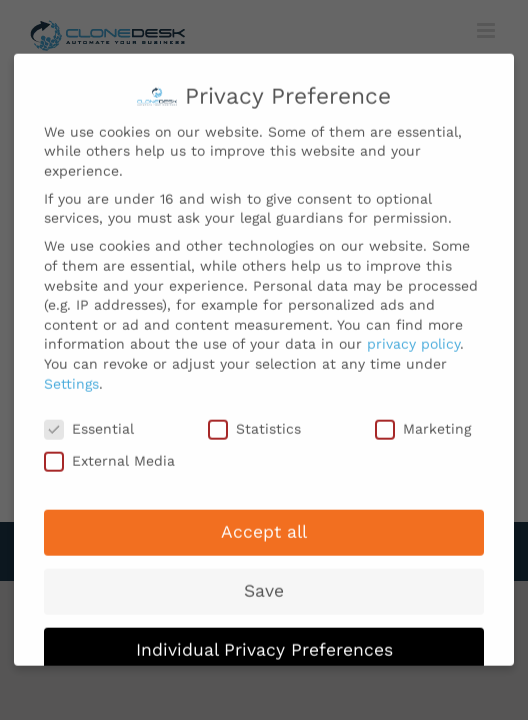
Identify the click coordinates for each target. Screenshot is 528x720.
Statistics (254, 421)
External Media (109, 453)
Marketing (423, 421)
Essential (89, 421)
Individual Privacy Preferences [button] (264, 642)
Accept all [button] (264, 524)
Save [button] (264, 583)
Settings (71, 376)
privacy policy (413, 336)
